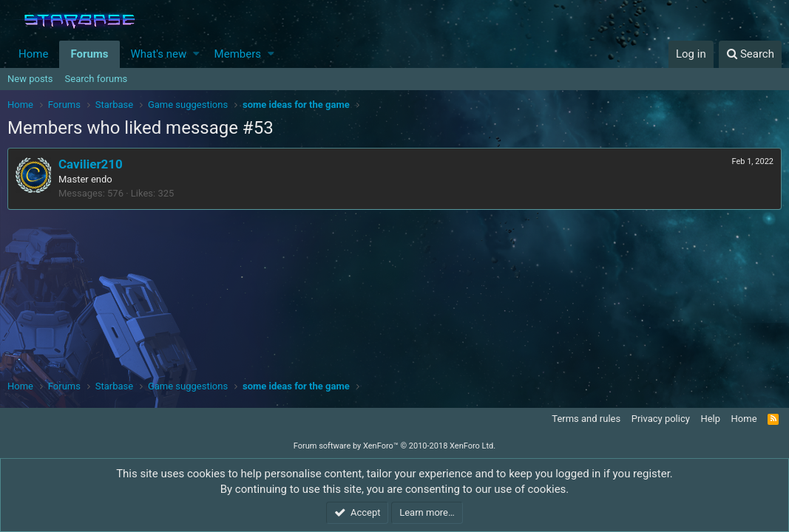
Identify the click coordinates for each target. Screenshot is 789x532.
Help (710, 419)
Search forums (96, 79)
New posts (30, 79)
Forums (89, 54)
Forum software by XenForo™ (394, 446)
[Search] (750, 54)
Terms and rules (586, 419)
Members (238, 54)
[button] (196, 54)
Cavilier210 (91, 164)
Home (33, 54)
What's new (159, 54)
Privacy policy (661, 419)
